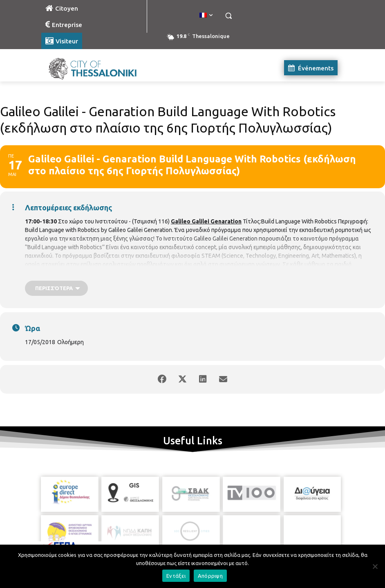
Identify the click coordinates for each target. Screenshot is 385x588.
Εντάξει (176, 576)
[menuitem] (206, 16)
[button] (228, 16)
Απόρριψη (210, 576)
